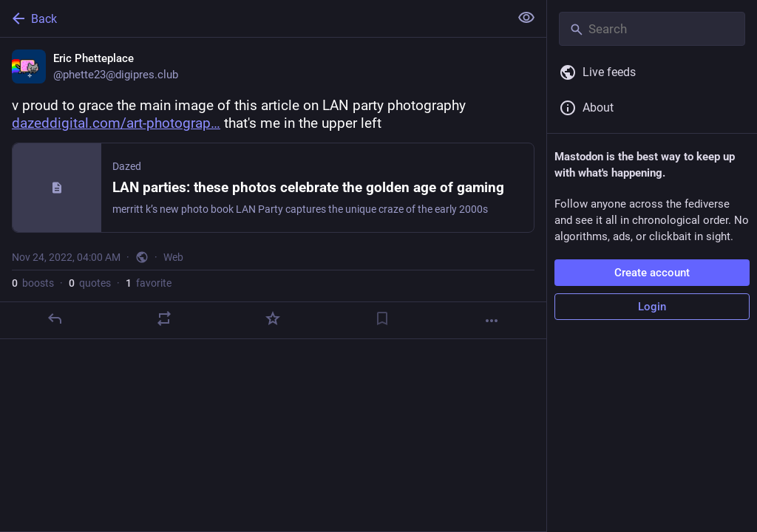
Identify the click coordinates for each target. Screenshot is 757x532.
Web (173, 257)
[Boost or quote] (164, 318)
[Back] (253, 18)
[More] (492, 321)
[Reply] (55, 318)
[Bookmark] (382, 318)
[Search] (652, 29)
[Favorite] (273, 318)
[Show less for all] (526, 18)
